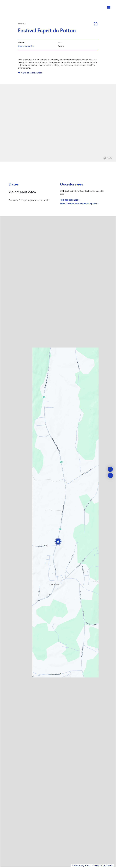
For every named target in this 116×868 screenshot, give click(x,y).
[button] (58, 542)
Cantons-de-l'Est (26, 46)
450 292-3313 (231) (70, 200)
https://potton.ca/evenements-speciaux (79, 204)
